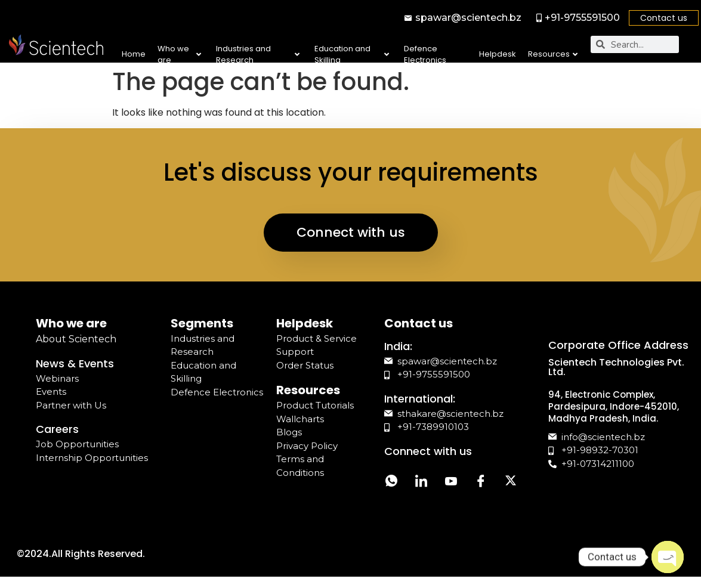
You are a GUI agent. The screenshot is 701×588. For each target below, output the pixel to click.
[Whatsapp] (391, 482)
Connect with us (351, 232)
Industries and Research (258, 55)
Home (134, 54)
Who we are (179, 55)
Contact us (664, 18)
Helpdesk (498, 54)
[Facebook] (481, 482)
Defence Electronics (425, 55)
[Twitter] (511, 482)
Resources (553, 54)
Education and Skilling (352, 55)
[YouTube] (451, 482)
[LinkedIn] (421, 482)
